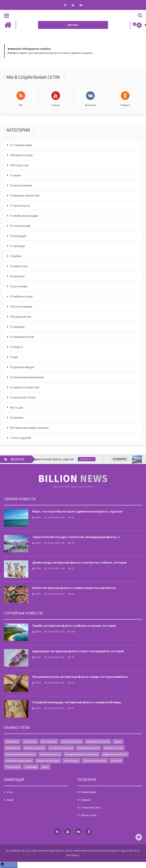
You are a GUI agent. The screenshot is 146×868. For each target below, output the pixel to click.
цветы (45, 767)
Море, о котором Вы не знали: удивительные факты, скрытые (77, 511)
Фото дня (17, 407)
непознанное (71, 761)
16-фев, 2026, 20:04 (54, 657)
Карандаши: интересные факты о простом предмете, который (78, 651)
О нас (10, 792)
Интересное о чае (114, 748)
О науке (15, 175)
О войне (16, 256)
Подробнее (90, 459)
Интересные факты (50, 754)
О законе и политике (25, 387)
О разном (17, 417)
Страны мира (13, 767)
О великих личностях (25, 195)
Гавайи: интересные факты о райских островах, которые (74, 626)
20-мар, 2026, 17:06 (54, 543)
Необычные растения (48, 761)
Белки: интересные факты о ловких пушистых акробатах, (74, 588)
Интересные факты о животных (82, 754)
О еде (14, 357)
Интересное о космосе (61, 748)
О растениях (19, 286)
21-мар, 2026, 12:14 (54, 517)
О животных (19, 266)
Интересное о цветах (89, 748)
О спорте (17, 347)
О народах (17, 327)
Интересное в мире (34, 748)
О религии (17, 276)
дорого (118, 742)
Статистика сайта (91, 808)
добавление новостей (98, 742)
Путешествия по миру (95, 761)
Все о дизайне (49, 742)
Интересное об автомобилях (21, 754)
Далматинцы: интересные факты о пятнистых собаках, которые (79, 562)
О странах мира (21, 145)
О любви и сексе (21, 296)
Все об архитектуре (72, 742)
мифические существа (115, 754)
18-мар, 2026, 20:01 (54, 594)
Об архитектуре (21, 155)
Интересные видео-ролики (29, 428)
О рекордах (18, 236)
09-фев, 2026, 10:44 (54, 683)
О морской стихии (23, 397)
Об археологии (21, 317)
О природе (18, 246)
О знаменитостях (22, 337)
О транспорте (20, 205)
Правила (86, 800)
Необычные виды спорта (19, 761)
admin (37, 517)
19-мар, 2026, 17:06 (54, 569)
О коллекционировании (27, 377)
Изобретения (13, 748)
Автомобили (12, 742)
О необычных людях (24, 216)
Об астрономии (21, 306)
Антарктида (30, 742)
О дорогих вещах (22, 367)
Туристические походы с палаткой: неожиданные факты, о (76, 537)
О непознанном (21, 185)
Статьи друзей (21, 438)
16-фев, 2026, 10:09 (54, 632)
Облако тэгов (89, 815)
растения (116, 761)
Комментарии (89, 792)
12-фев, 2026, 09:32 (54, 708)
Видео (10, 800)
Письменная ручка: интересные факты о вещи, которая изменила (80, 677)
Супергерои (31, 767)
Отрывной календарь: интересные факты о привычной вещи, (77, 702)
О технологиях (20, 226)
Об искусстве (19, 165)
